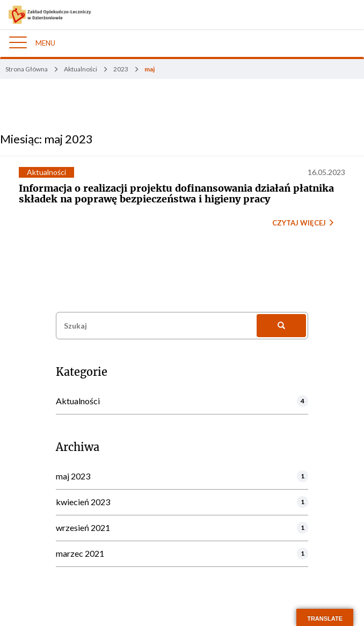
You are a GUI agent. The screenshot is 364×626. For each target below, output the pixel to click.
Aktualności (46, 172)
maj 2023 (73, 476)
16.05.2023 (326, 172)
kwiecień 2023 (83, 502)
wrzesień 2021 (83, 527)
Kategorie (82, 372)
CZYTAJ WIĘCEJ (303, 223)
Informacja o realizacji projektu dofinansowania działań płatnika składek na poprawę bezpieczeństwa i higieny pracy (176, 194)
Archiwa (78, 447)
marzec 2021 (80, 553)
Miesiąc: (46, 139)
